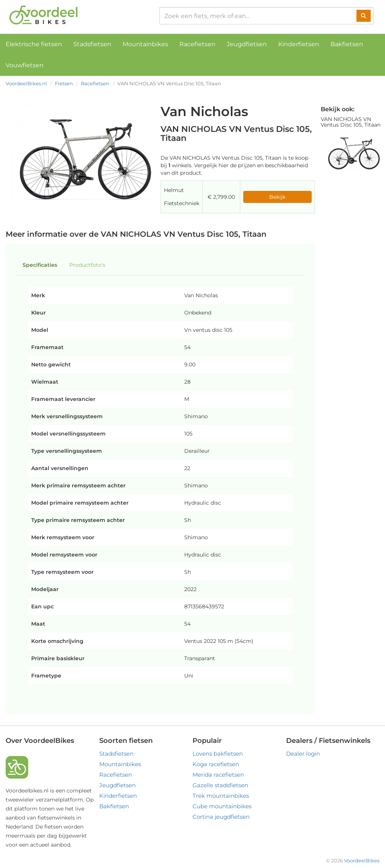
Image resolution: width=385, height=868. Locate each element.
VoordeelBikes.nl (26, 83)
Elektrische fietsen (34, 44)
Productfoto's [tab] (87, 265)
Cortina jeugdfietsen (221, 817)
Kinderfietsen (299, 44)
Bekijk (277, 197)
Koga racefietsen (216, 764)
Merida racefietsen (218, 775)
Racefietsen (197, 44)
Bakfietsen (347, 44)
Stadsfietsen (92, 44)
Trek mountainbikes (221, 796)
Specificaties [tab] (40, 265)
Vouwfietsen (25, 65)
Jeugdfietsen (247, 44)
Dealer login (303, 754)
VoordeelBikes (362, 860)
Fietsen (64, 83)
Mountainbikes (145, 44)
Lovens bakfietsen (218, 754)
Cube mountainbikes (222, 806)
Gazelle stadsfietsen (220, 785)
